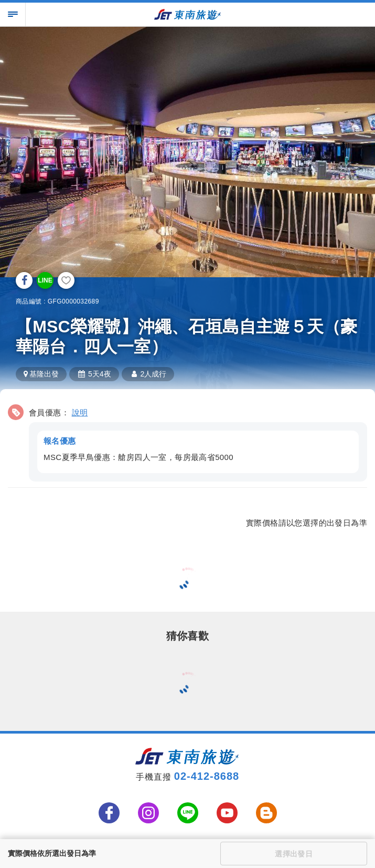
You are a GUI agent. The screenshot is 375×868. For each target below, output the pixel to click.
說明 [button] (80, 412)
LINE (45, 280)
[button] (187, 441)
